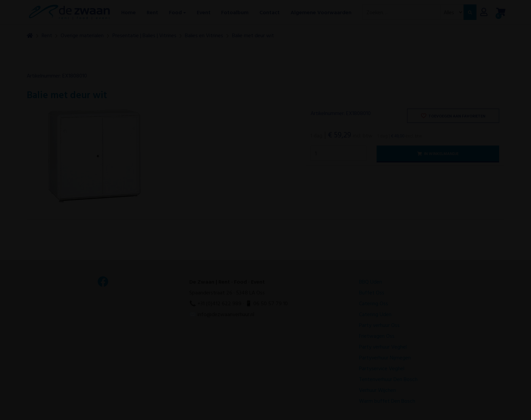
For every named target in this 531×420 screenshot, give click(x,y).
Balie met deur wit (253, 35)
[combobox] (401, 12)
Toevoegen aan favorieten (453, 116)
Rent (47, 35)
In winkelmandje (438, 153)
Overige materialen (82, 35)
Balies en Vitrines (204, 35)
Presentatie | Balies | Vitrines (144, 35)
